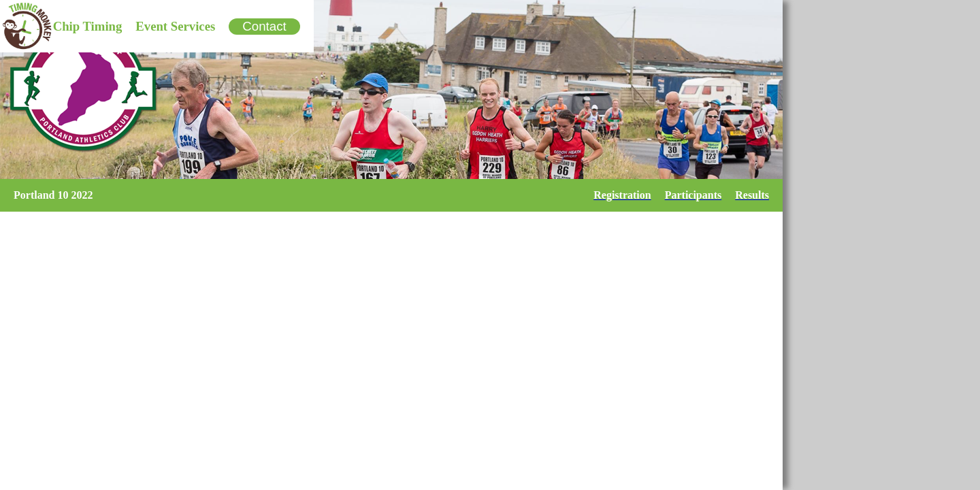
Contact (264, 26)
